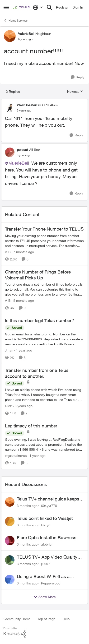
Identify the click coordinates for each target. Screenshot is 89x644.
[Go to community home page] (22, 7)
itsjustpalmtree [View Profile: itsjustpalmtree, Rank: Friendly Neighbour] (16, 456)
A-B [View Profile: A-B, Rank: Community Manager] (8, 252)
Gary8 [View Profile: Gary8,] (46, 525)
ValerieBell (19, 163)
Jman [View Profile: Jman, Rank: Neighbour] (9, 350)
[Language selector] (38, 7)
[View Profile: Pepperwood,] (10, 579)
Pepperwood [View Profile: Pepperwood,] (51, 583)
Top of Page (47, 619)
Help (66, 619)
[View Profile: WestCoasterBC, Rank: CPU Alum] (10, 107)
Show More (45, 597)
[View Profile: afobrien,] (10, 541)
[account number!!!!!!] (24, 111)
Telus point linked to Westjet (45, 518)
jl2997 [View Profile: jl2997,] (46, 564)
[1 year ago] (23, 350)
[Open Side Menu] (6, 7)
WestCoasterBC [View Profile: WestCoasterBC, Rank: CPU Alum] (29, 105)
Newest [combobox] (75, 92)
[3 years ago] (23, 406)
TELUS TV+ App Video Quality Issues (47, 557)
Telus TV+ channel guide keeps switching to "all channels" (48, 499)
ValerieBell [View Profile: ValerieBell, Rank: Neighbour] (26, 34)
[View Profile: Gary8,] (10, 521)
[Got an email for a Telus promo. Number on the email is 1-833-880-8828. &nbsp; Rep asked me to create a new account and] (44, 339)
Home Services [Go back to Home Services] (16, 20)
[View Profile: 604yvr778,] (10, 502)
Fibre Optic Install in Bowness (47, 537)
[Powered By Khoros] (44, 633)
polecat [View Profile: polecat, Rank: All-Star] (22, 150)
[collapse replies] (44, 101)
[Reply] (77, 77)
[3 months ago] (27, 506)
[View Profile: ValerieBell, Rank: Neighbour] (10, 36)
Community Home (17, 619)
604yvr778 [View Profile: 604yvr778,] (49, 506)
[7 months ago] (23, 252)
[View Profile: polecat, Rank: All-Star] (10, 152)
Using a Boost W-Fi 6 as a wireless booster (43, 577)
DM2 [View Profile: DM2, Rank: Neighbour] (9, 406)
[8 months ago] (23, 300)
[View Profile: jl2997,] (10, 560)
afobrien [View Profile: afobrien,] (47, 544)
